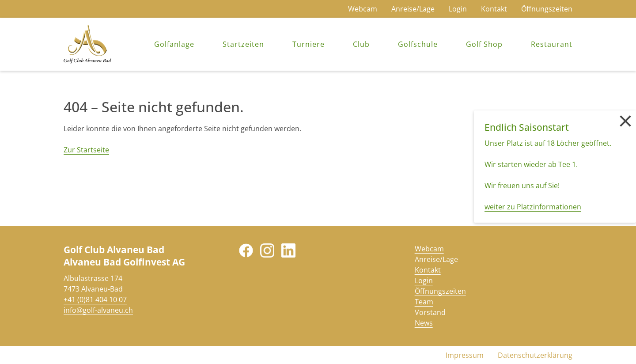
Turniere (309, 44)
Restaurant (552, 44)
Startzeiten (243, 44)
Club (361, 44)
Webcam (363, 9)
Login (458, 9)
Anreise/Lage (413, 9)
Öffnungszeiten (547, 9)
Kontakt (494, 9)
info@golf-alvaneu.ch (98, 310)
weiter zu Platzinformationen (533, 207)
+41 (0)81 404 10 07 (95, 300)
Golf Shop (484, 44)
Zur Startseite (86, 150)
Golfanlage (174, 44)
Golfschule (418, 44)
